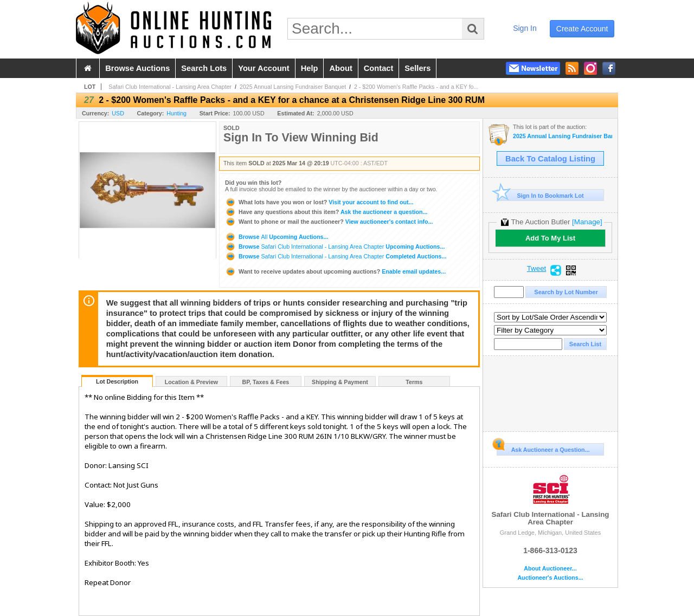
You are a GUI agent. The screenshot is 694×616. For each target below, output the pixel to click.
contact (379, 68)
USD (118, 113)
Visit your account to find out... (319, 202)
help (310, 68)
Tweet (537, 269)
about (340, 68)
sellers (417, 68)
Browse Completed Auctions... (336, 256)
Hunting (176, 113)
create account (582, 29)
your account (264, 68)
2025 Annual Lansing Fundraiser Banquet (293, 87)
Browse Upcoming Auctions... (277, 237)
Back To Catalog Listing (550, 159)
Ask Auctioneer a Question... (543, 448)
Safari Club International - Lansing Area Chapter (170, 87)
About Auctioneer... (550, 569)
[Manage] (587, 222)
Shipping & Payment (340, 382)
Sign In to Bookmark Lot (540, 195)
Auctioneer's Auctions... (550, 578)
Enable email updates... (335, 271)
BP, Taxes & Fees (266, 382)
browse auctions (137, 68)
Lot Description (117, 381)
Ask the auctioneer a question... (326, 212)
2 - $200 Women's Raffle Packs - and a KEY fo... (416, 87)
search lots (204, 68)
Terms (414, 382)
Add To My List (550, 238)
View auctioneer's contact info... (329, 222)
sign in (525, 28)
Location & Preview (191, 382)
